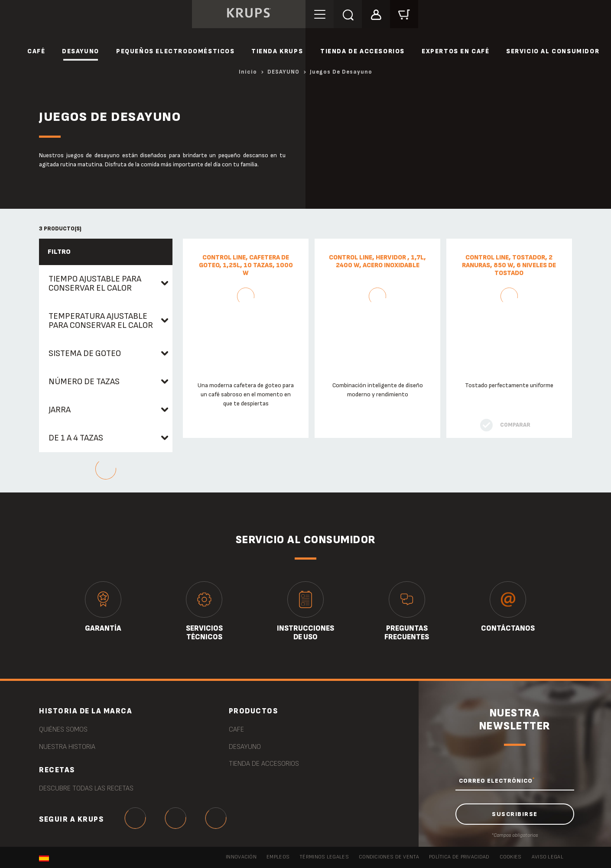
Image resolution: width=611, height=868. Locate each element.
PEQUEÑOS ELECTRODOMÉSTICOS (175, 51)
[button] (376, 14)
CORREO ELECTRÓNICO (497, 781)
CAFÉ (36, 51)
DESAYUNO (81, 51)
